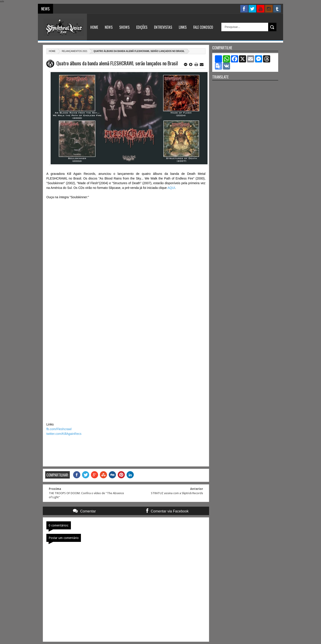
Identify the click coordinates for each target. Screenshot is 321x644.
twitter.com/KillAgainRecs (64, 434)
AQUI (171, 188)
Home (94, 27)
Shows (124, 27)
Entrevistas (163, 27)
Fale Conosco (203, 27)
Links (183, 27)
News (109, 27)
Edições (142, 27)
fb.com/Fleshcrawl (59, 429)
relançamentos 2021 (75, 51)
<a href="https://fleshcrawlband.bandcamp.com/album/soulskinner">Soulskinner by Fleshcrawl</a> (126, 310)
